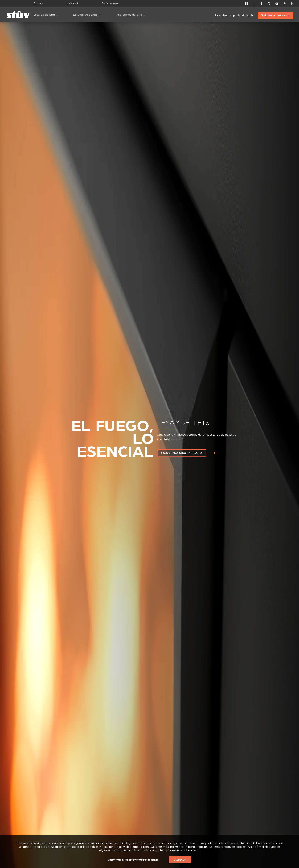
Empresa (39, 3)
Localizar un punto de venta (235, 15)
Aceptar (180, 860)
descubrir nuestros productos (182, 453)
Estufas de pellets (85, 15)
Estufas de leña (44, 15)
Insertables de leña (129, 15)
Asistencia (73, 3)
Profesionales (110, 3)
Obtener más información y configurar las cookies (133, 860)
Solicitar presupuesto (276, 15)
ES (247, 4)
